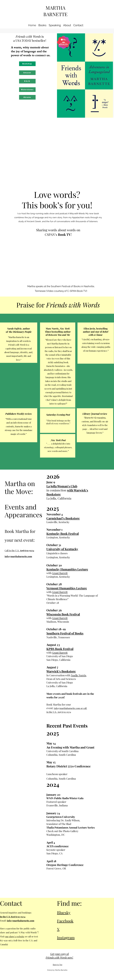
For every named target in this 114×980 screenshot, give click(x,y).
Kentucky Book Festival (63, 534)
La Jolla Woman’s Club (62, 486)
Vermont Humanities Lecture (67, 588)
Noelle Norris (78, 675)
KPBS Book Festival (60, 649)
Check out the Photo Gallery (62, 831)
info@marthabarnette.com (18, 556)
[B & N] (27, 81)
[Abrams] (27, 97)
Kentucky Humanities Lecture (67, 569)
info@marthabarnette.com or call (71, 708)
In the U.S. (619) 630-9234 (13, 917)
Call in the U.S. (19, 550)
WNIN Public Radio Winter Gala (65, 798)
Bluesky (64, 912)
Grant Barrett (60, 573)
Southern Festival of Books (65, 633)
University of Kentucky (62, 549)
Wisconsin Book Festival (63, 614)
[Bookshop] (27, 64)
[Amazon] (27, 73)
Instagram (66, 937)
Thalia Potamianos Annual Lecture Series (71, 827)
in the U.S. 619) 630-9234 (59, 712)
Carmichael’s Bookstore (63, 518)
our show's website (15, 936)
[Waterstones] (27, 90)
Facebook (65, 921)
